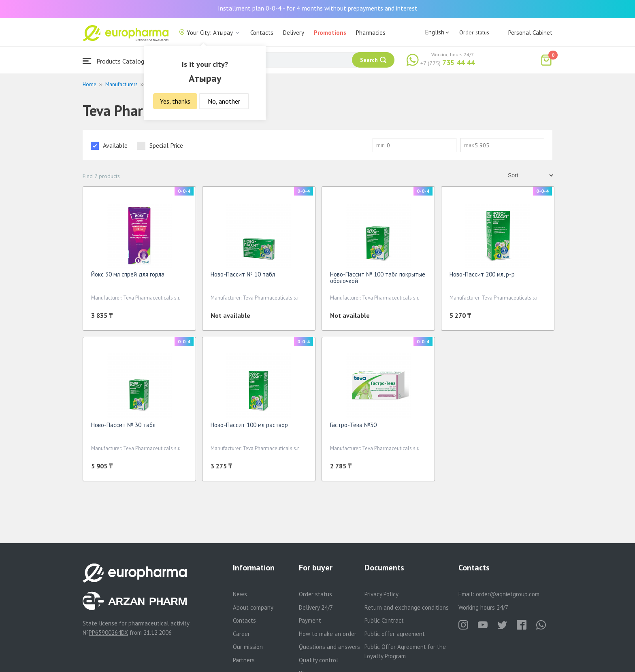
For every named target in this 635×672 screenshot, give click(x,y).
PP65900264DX (108, 633)
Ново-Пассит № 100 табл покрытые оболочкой (378, 278)
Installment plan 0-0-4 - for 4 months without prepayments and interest (318, 8)
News (240, 594)
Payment (310, 620)
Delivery (294, 33)
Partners (244, 660)
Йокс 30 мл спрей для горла (128, 274)
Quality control (319, 660)
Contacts (262, 33)
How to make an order (328, 634)
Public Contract (384, 620)
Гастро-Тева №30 (353, 425)
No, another (224, 101)
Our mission (248, 647)
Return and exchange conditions (407, 607)
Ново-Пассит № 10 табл (243, 274)
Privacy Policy (381, 594)
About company (253, 607)
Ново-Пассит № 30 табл (123, 425)
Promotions (330, 33)
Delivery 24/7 (316, 607)
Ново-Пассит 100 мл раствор (249, 425)
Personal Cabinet (530, 33)
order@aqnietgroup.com (508, 594)
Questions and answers (329, 647)
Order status (474, 32)
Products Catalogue (117, 61)
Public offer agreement (395, 634)
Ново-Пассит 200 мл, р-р (482, 274)
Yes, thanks (175, 101)
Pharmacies (371, 33)
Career (241, 634)
